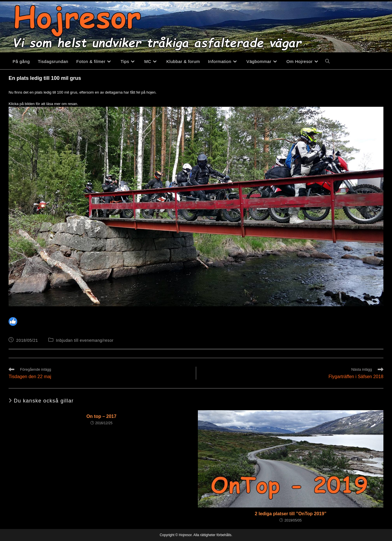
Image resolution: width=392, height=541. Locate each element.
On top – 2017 (102, 416)
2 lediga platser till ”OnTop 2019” (291, 514)
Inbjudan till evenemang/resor (85, 340)
